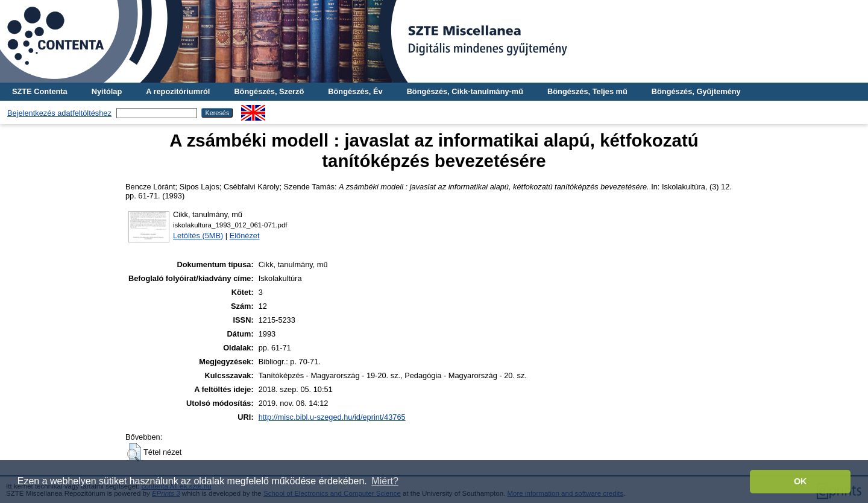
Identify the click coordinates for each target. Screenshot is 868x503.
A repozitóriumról (178, 91)
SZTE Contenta (40, 91)
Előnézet (245, 236)
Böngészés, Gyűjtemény (696, 91)
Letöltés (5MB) (198, 236)
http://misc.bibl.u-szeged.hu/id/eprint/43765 (332, 417)
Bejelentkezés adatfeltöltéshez (59, 113)
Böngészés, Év (355, 91)
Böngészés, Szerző (269, 91)
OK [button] (800, 481)
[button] (134, 452)
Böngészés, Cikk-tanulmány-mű (465, 91)
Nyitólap (107, 91)
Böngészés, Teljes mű (587, 91)
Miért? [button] (385, 481)
